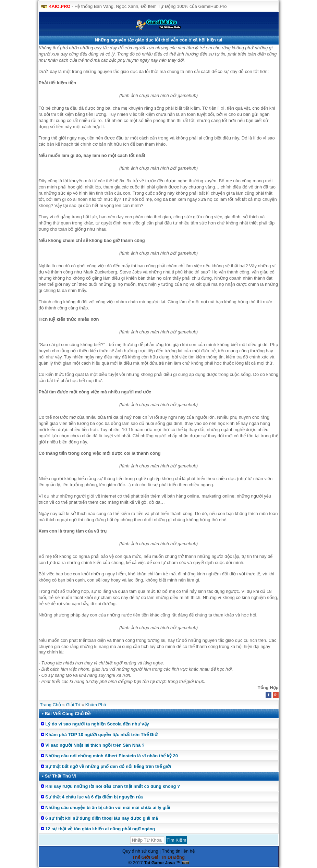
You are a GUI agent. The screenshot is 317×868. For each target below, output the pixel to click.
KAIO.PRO (59, 6)
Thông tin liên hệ (178, 851)
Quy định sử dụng (140, 851)
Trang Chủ (51, 705)
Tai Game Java (159, 863)
